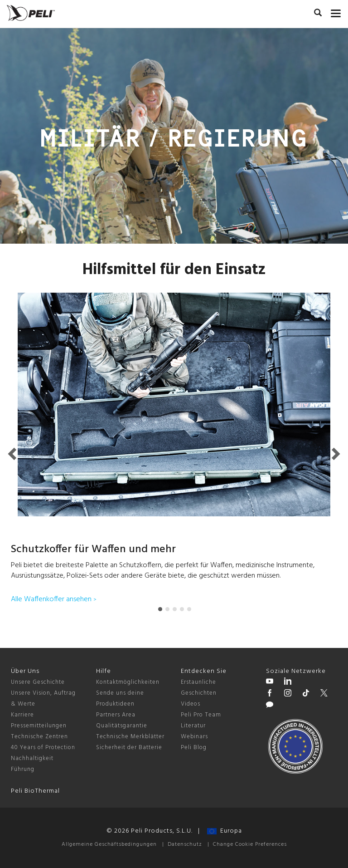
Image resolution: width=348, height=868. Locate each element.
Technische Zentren (39, 737)
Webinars (194, 737)
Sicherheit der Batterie (129, 748)
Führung (23, 769)
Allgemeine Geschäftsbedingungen (109, 844)
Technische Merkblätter (130, 737)
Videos (191, 704)
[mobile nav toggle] (336, 11)
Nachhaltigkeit (32, 758)
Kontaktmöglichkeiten (128, 682)
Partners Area (116, 715)
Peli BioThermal (35, 791)
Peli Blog (194, 748)
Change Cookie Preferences (250, 844)
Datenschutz (185, 844)
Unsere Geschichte (38, 682)
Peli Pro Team (201, 715)
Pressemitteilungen (39, 726)
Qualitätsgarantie (122, 726)
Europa (225, 831)
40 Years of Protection (43, 748)
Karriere (22, 715)
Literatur (193, 726)
